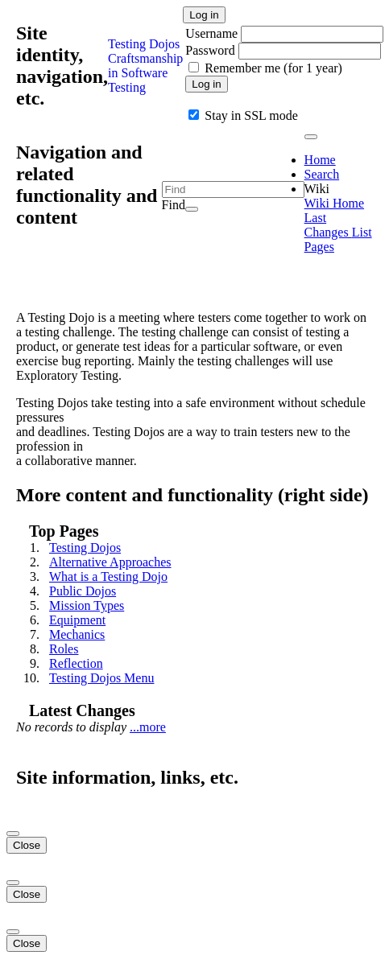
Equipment (77, 620)
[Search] (192, 209)
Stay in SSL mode (251, 115)
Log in (204, 15)
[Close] (13, 834)
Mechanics (77, 634)
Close (27, 845)
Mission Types (87, 605)
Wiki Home (334, 203)
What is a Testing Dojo (108, 576)
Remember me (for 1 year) (273, 68)
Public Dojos (83, 591)
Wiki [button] (317, 189)
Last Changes (328, 225)
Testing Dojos (85, 548)
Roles (64, 649)
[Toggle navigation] (311, 137)
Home (320, 160)
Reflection (76, 663)
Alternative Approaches (110, 562)
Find (174, 205)
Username (213, 33)
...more (148, 727)
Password (210, 50)
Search (322, 174)
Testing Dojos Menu (101, 678)
